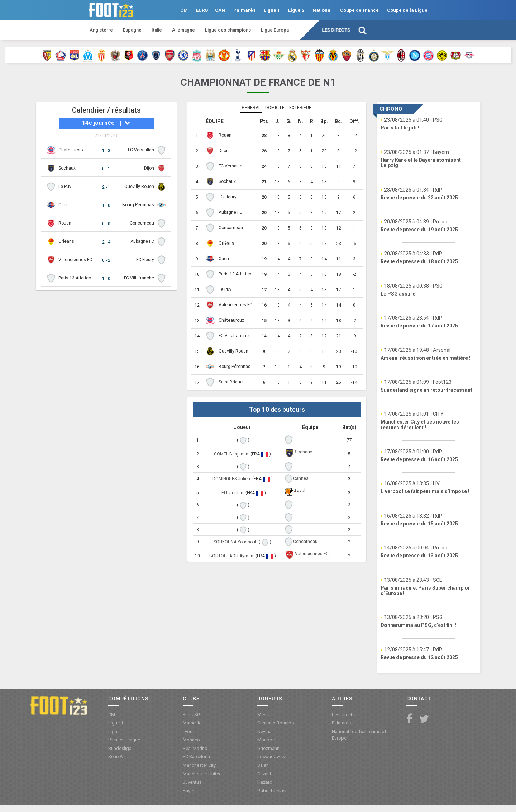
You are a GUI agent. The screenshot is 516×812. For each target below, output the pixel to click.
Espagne (132, 30)
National (322, 10)
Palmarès (244, 10)
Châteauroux (71, 150)
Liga (113, 731)
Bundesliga (120, 748)
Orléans (66, 241)
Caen (64, 205)
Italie (157, 30)
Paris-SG (192, 715)
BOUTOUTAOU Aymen (232, 556)
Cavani (264, 774)
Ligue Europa (275, 30)
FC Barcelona (196, 757)
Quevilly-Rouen (139, 187)
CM (184, 10)
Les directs (336, 30)
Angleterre (101, 30)
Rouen (65, 223)
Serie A (116, 757)
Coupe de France (359, 10)
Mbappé (266, 740)
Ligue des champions (228, 30)
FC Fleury (145, 260)
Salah (263, 765)
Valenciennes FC (75, 260)
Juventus (192, 782)
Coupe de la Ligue (407, 10)
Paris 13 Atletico (75, 278)
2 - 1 (106, 187)
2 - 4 (106, 242)
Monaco (191, 740)
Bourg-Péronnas (138, 205)
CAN (220, 10)
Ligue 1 (272, 10)
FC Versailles (141, 150)
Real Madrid (195, 748)
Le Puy (65, 187)
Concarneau (142, 223)
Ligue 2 (296, 10)
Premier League (124, 740)
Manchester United (202, 774)
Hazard (265, 782)
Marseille (192, 723)
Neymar (265, 731)
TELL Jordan (232, 493)
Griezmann (268, 748)
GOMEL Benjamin (232, 454)
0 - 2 (106, 260)
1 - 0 (106, 206)
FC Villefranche (139, 278)
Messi (264, 715)
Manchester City (199, 765)
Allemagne (183, 30)
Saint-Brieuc (231, 382)
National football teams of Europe (359, 735)
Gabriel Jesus (271, 791)
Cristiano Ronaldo (276, 723)
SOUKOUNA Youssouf (236, 542)
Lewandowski (272, 757)
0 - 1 (106, 169)
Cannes (301, 478)
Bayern (190, 791)
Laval (300, 491)
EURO (202, 10)
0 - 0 (106, 224)
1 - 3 (106, 151)
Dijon (149, 168)
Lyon (188, 731)
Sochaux (67, 168)
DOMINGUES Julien (232, 479)
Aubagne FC (142, 241)
